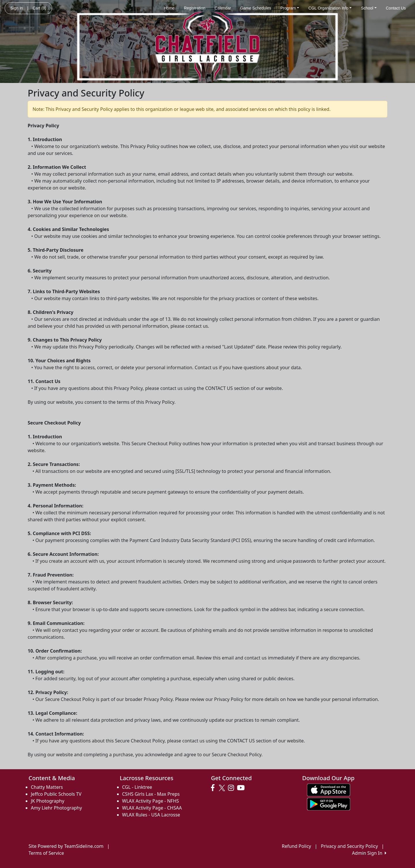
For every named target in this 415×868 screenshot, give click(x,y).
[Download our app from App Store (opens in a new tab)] (329, 790)
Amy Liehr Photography (56, 808)
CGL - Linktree (137, 787)
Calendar (223, 8)
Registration (195, 8)
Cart (39, 8)
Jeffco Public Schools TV (56, 794)
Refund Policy (297, 846)
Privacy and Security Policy (349, 846)
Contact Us (396, 8)
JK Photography (48, 801)
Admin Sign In (369, 853)
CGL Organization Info (330, 8)
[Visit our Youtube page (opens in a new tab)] (242, 788)
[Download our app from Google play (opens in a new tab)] (329, 804)
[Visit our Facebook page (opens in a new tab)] (214, 788)
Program (290, 8)
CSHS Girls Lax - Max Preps (151, 794)
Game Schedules (255, 8)
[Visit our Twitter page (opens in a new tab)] (223, 788)
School (369, 8)
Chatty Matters (47, 787)
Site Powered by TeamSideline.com (66, 846)
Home (169, 8)
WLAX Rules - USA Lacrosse (151, 815)
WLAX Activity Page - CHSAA (152, 808)
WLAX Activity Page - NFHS (151, 801)
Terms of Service (46, 853)
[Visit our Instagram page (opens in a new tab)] (232, 788)
